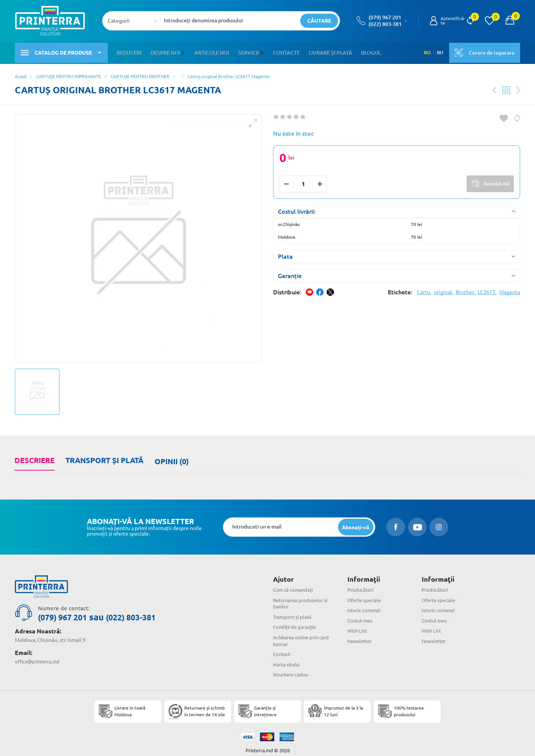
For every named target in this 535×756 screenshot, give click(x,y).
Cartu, (424, 290)
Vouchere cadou (292, 668)
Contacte (286, 52)
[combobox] (134, 21)
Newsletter (361, 635)
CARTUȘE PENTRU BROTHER (140, 74)
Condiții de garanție (296, 621)
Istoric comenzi (365, 605)
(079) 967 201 (385, 17)
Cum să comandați (294, 585)
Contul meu (361, 615)
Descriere (34, 458)
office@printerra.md (39, 656)
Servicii (248, 52)
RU (439, 52)
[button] (184, 52)
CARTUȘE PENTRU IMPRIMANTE (69, 74)
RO (425, 52)
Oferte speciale (366, 595)
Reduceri (129, 52)
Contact (283, 647)
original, (443, 290)
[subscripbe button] (355, 522)
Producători (361, 585)
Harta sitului (288, 658)
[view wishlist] (489, 21)
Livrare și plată (330, 52)
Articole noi (211, 52)
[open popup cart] (510, 21)
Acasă (21, 74)
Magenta (510, 290)
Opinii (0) (170, 458)
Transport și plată (104, 458)
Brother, (465, 290)
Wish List (358, 625)
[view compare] (470, 21)
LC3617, (487, 290)
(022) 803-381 (385, 24)
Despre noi (165, 52)
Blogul (370, 52)
